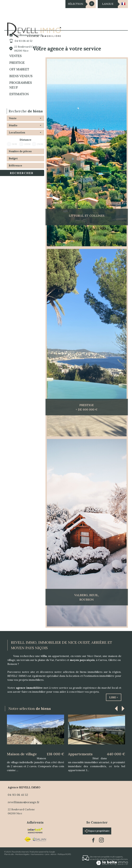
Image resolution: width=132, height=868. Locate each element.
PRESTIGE (17, 63)
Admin (53, 854)
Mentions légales (22, 854)
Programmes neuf (21, 85)
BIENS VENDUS (21, 76)
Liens (47, 854)
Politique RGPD (64, 854)
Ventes (15, 56)
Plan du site (9, 854)
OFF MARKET (19, 69)
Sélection (76, 4)
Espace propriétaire (97, 831)
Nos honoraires (37, 854)
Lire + (114, 697)
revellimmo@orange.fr (29, 35)
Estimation (19, 94)
